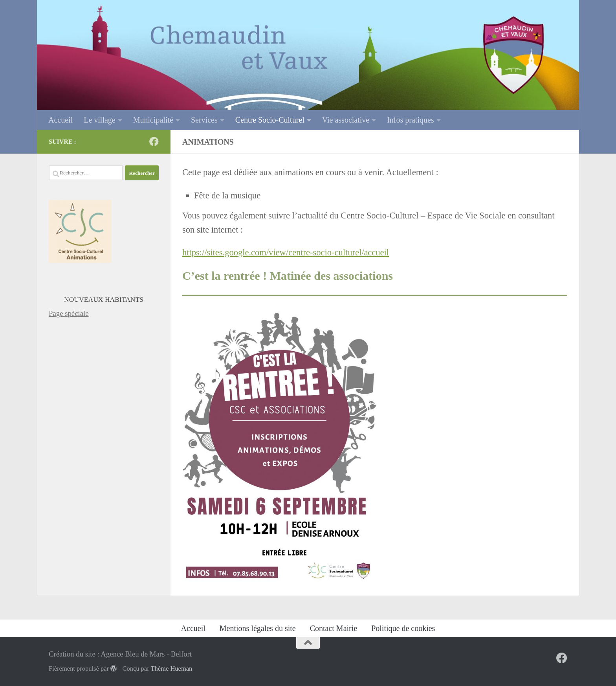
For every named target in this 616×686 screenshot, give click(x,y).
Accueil (60, 120)
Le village (100, 120)
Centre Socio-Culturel (270, 120)
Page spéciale (69, 313)
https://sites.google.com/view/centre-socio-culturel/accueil (286, 252)
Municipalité (153, 120)
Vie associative (346, 120)
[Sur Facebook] (154, 141)
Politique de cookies (403, 628)
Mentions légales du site (258, 628)
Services (204, 120)
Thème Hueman (172, 669)
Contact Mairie (334, 628)
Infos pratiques (410, 120)
